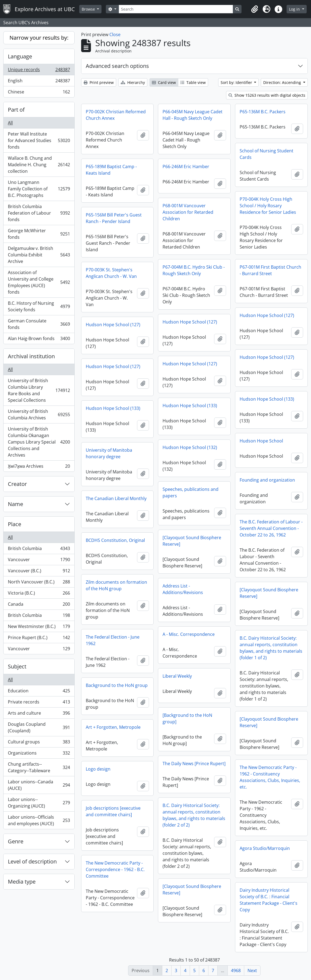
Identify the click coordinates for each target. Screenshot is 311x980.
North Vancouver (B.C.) (39, 583)
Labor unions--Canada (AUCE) (39, 785)
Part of (16, 110)
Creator (17, 484)
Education (39, 692)
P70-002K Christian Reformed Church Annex (116, 115)
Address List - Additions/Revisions (183, 589)
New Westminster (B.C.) (39, 628)
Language (20, 56)
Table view (193, 82)
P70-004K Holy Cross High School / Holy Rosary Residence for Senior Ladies (268, 206)
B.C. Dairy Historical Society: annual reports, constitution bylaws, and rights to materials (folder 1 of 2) (271, 648)
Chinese (39, 93)
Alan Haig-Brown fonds (39, 340)
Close (115, 34)
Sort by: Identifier (237, 82)
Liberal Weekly (177, 676)
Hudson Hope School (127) (267, 315)
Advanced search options (117, 66)
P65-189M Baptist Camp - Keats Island (111, 170)
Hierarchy (133, 82)
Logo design (98, 769)
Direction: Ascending (283, 82)
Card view (164, 82)
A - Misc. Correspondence (189, 634)
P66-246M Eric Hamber (186, 167)
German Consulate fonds (39, 324)
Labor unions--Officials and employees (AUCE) (39, 820)
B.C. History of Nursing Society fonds (39, 306)
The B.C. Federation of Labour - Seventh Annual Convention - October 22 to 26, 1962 (271, 528)
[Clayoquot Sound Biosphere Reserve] (192, 541)
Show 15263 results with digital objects (267, 95)
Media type (22, 882)
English (39, 82)
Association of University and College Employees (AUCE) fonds (39, 282)
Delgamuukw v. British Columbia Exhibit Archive (39, 255)
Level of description (32, 861)
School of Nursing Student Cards (266, 154)
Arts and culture (39, 714)
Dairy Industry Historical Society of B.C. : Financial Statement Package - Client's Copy (269, 900)
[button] (255, 9)
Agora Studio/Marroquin (265, 848)
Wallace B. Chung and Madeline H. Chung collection (39, 165)
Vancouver (39, 561)
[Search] (176, 9)
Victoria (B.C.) (39, 594)
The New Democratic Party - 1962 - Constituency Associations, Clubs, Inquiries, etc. (270, 777)
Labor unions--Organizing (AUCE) (39, 803)
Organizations (39, 754)
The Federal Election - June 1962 (113, 640)
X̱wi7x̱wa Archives (39, 467)
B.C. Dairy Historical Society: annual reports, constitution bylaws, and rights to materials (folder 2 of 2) (194, 815)
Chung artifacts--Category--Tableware (39, 767)
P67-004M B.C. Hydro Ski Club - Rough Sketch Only (194, 270)
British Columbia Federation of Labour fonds (39, 213)
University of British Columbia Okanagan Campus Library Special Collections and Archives (39, 442)
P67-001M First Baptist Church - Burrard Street (270, 270)
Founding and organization (267, 480)
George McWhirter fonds (39, 234)
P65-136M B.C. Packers (263, 112)
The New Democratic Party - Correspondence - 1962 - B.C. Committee (115, 869)
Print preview (99, 82)
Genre (16, 841)
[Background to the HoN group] (187, 718)
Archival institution (31, 356)
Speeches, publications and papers (191, 492)
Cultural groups (39, 743)
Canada (39, 605)
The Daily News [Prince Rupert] (194, 764)
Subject (17, 666)
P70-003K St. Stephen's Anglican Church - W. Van (111, 273)
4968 (236, 970)
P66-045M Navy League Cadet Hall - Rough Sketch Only (193, 115)
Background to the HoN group (117, 685)
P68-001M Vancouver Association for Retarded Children (188, 212)
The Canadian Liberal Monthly (116, 498)
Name (15, 504)
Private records (39, 703)
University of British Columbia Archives (39, 414)
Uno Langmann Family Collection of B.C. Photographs (39, 189)
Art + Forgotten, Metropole (113, 727)
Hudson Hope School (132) (190, 447)
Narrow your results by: (39, 38)
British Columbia (39, 550)
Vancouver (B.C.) (39, 572)
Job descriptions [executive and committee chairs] (113, 811)
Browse (89, 9)
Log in (295, 9)
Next (252, 970)
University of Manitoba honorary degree (109, 453)
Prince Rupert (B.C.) (39, 639)
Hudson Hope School (261, 441)
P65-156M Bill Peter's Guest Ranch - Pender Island (114, 218)
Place (15, 524)
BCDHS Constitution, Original (115, 540)
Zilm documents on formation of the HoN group (116, 585)
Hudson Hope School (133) (267, 399)
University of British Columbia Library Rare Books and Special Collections (39, 390)
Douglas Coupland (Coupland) (39, 727)
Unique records (39, 71)
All (10, 123)
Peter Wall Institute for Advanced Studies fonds (39, 140)
